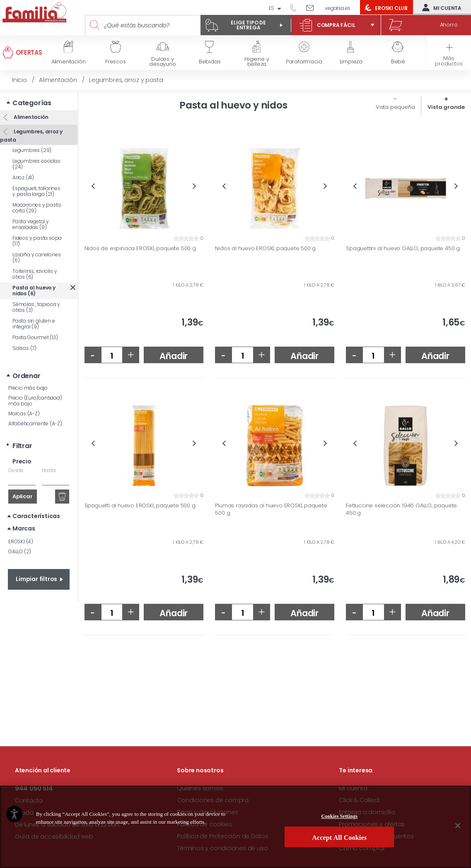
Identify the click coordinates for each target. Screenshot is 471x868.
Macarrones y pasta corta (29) (36, 208)
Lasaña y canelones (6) (36, 257)
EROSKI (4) (21, 541)
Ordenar (27, 376)
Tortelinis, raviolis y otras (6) (35, 274)
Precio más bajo (28, 388)
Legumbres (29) (32, 150)
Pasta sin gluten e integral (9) (34, 324)
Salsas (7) (24, 348)
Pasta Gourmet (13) (35, 337)
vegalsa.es (338, 8)
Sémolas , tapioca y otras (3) (36, 307)
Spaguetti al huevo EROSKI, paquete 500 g (140, 506)
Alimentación (30, 117)
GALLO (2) (20, 551)
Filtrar (22, 446)
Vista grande (446, 107)
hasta (49, 470)
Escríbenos (313, 7)
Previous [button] (93, 186)
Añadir (174, 356)
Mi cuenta (440, 7)
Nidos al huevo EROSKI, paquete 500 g (265, 248)
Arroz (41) (23, 177)
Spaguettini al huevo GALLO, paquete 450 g (403, 248)
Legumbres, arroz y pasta (31, 136)
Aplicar (23, 496)
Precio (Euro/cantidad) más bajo (35, 401)
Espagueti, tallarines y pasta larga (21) (36, 191)
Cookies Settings (339, 818)
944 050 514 (296, 7)
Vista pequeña (395, 107)
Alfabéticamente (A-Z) (35, 423)
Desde (16, 470)
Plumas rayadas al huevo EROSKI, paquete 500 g (271, 509)
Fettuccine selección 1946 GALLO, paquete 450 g (401, 509)
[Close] (458, 827)
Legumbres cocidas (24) (36, 164)
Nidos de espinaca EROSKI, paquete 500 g (140, 248)
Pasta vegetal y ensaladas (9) (31, 224)
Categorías (32, 103)
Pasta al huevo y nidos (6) (34, 291)
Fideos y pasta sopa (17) (37, 241)
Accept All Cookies (339, 840)
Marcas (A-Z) (24, 414)
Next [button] (194, 186)
